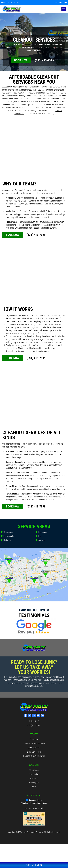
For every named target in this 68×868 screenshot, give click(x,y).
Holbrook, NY (34, 721)
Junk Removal (34, 747)
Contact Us (26, 808)
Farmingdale (9, 536)
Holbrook (7, 540)
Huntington (43, 532)
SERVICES (34, 734)
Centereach (8, 532)
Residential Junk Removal (34, 756)
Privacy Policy (39, 808)
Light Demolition (34, 752)
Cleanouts (34, 739)
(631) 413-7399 (60, 3)
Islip (40, 536)
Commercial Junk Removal (34, 743)
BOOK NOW (21, 60)
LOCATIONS (34, 765)
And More (42, 540)
